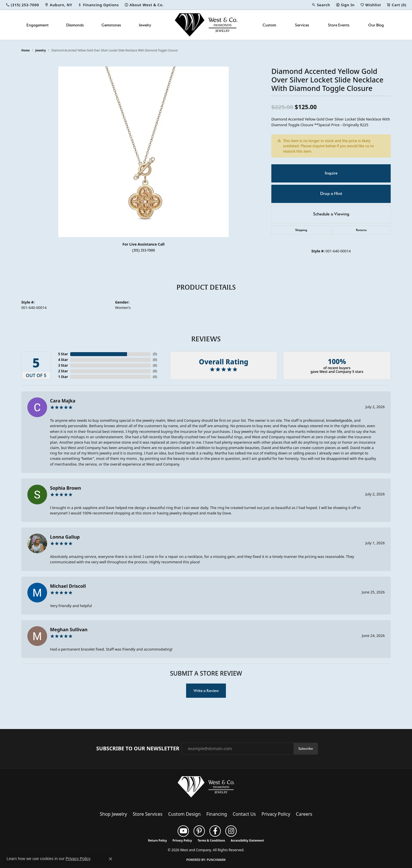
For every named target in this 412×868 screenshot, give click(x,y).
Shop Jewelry (113, 814)
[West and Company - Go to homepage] (206, 788)
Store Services (148, 814)
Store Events (339, 25)
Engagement (38, 25)
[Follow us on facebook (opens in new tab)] (215, 831)
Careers (304, 814)
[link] (22, 5)
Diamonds (75, 25)
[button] (321, 5)
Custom (269, 25)
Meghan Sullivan (69, 630)
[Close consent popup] (111, 859)
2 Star (63, 371)
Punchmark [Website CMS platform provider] (216, 860)
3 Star (63, 365)
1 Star (63, 377)
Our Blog (376, 25)
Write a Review (206, 691)
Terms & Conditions (211, 840)
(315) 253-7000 (143, 250)
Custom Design (184, 814)
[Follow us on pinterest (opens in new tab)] (199, 831)
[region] (143, 152)
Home (26, 50)
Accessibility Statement (247, 840)
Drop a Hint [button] (331, 194)
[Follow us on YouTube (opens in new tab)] (183, 831)
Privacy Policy (276, 814)
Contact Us (244, 814)
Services (302, 25)
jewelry (40, 50)
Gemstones (111, 25)
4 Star (63, 360)
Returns (361, 230)
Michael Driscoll (68, 586)
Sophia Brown (65, 488)
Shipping (301, 230)
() (155, 354)
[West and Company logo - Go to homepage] (206, 25)
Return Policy (157, 840)
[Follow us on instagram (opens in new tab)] (231, 831)
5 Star (63, 354)
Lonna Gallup (65, 537)
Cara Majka (63, 401)
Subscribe (306, 748)
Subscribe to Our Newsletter (138, 749)
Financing (217, 814)
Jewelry (145, 25)
